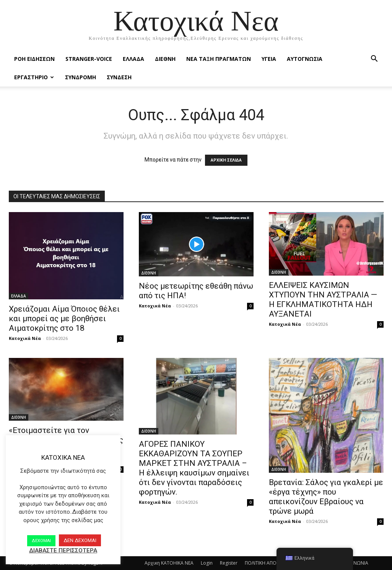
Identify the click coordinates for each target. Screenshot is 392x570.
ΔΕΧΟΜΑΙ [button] (41, 541)
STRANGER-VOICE (89, 59)
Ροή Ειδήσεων (34, 59)
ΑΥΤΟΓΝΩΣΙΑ (305, 59)
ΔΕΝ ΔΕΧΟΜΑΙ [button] (80, 540)
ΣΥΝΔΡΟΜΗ (81, 77)
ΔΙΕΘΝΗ (165, 59)
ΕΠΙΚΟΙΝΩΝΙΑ (354, 563)
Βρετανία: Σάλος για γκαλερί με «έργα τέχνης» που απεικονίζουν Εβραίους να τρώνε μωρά (326, 497)
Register (229, 563)
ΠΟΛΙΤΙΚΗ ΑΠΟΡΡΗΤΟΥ (270, 563)
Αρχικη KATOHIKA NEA (169, 563)
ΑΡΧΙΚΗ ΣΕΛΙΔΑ (226, 160)
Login (207, 563)
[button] (374, 60)
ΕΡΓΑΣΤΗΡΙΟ (34, 77)
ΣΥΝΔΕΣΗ (119, 77)
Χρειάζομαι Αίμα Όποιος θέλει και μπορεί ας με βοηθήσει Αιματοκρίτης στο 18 (64, 318)
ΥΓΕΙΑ (269, 59)
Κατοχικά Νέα (25, 338)
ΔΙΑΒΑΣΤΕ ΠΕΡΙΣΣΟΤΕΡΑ (63, 550)
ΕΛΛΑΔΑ (133, 59)
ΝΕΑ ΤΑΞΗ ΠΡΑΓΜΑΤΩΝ (219, 59)
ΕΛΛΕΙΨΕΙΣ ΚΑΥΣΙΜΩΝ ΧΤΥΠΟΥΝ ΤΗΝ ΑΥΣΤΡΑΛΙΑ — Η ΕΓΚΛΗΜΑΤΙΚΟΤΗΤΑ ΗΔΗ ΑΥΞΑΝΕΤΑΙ (323, 300)
